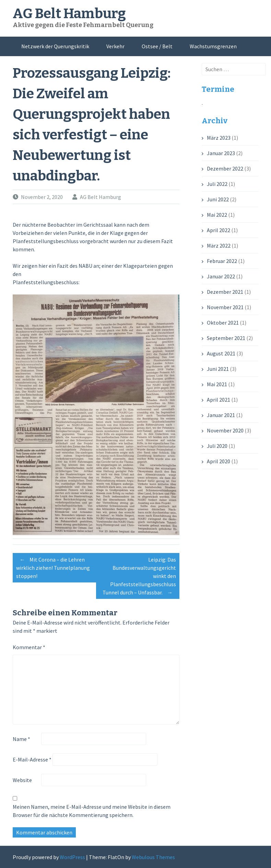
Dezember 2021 (225, 292)
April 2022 (219, 230)
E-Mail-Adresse (32, 759)
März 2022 (219, 246)
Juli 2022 (217, 184)
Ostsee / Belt (157, 46)
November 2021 (225, 307)
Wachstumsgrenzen (213, 46)
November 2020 (225, 430)
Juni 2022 (218, 199)
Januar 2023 (221, 153)
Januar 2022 (221, 276)
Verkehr (115, 46)
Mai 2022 (217, 215)
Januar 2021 (221, 415)
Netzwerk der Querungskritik (55, 46)
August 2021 (221, 353)
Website (22, 780)
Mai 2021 (217, 384)
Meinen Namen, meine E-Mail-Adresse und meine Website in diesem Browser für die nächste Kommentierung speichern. (92, 811)
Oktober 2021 (223, 323)
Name (21, 739)
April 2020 (219, 461)
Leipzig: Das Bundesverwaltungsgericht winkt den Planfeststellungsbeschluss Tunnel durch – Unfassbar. (139, 577)
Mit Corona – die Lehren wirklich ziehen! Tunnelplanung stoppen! (53, 567)
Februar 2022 (222, 261)
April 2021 (219, 400)
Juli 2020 (217, 446)
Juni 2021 (218, 369)
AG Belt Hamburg (69, 14)
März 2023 (219, 138)
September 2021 (226, 338)
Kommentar (29, 647)
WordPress (72, 857)
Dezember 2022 (225, 168)
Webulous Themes (153, 857)
